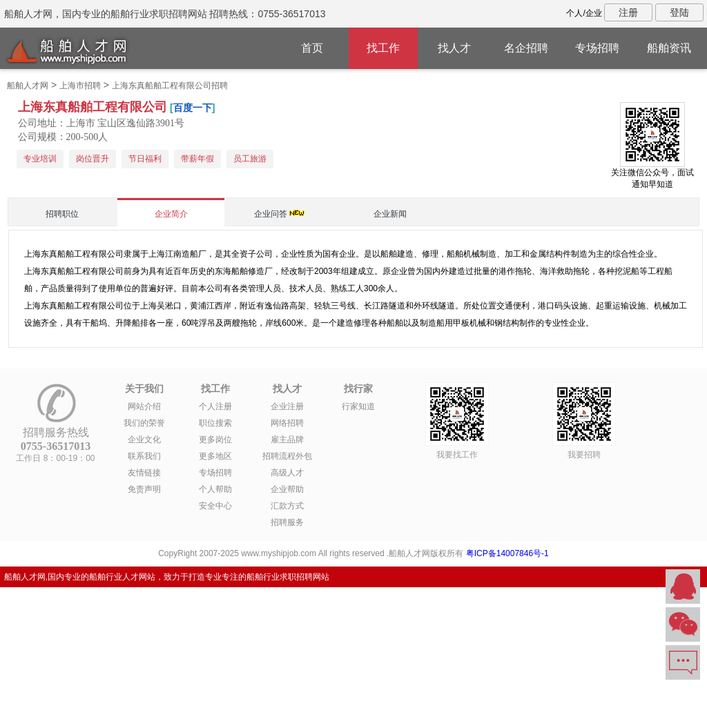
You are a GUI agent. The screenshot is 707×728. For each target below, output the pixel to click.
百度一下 (193, 108)
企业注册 (287, 406)
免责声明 (144, 489)
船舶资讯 (669, 48)
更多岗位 (215, 440)
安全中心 (215, 506)
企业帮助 (287, 489)
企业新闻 (390, 214)
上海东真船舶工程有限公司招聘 (170, 86)
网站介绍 (144, 406)
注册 (628, 12)
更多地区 (215, 456)
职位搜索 (215, 423)
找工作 (383, 48)
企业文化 (144, 440)
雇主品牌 (287, 440)
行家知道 (358, 406)
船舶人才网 (28, 86)
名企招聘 (526, 48)
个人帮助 (215, 489)
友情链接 (144, 473)
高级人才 (287, 473)
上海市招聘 (80, 86)
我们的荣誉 (144, 423)
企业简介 (171, 214)
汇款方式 (287, 506)
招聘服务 (287, 522)
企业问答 (271, 214)
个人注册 (215, 406)
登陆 (679, 12)
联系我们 (144, 456)
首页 (312, 48)
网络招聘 (287, 423)
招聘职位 (62, 214)
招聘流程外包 (287, 456)
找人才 (454, 48)
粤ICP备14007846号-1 (507, 553)
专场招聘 (597, 48)
